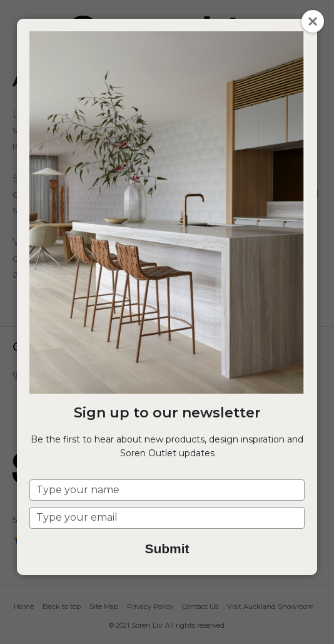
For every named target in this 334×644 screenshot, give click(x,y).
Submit (167, 549)
